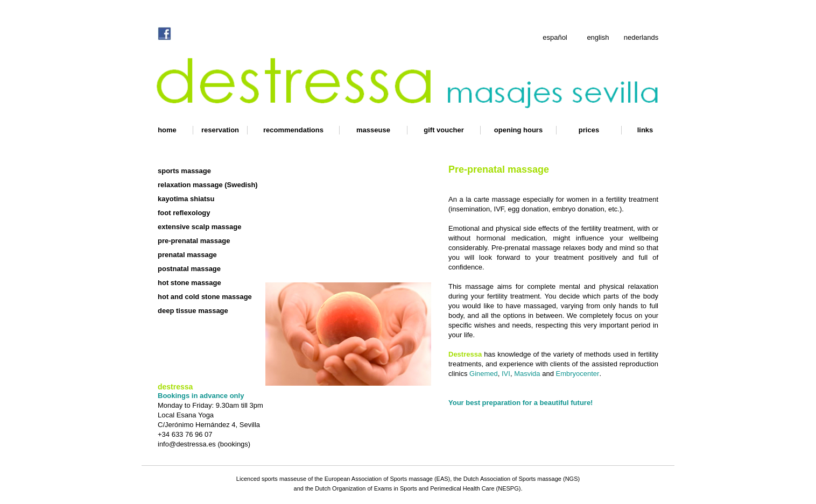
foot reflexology (184, 213)
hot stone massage (189, 283)
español (555, 37)
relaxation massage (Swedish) (208, 185)
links (645, 130)
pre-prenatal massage (194, 241)
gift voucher (444, 130)
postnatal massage (189, 269)
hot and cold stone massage (205, 297)
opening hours (518, 130)
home (167, 130)
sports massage (184, 171)
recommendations (293, 130)
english (598, 37)
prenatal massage (187, 255)
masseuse (373, 130)
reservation (220, 130)
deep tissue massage (193, 311)
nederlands (641, 37)
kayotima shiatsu (186, 199)
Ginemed (484, 374)
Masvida (527, 374)
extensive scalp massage (199, 227)
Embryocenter (577, 374)
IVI (506, 374)
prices (589, 130)
